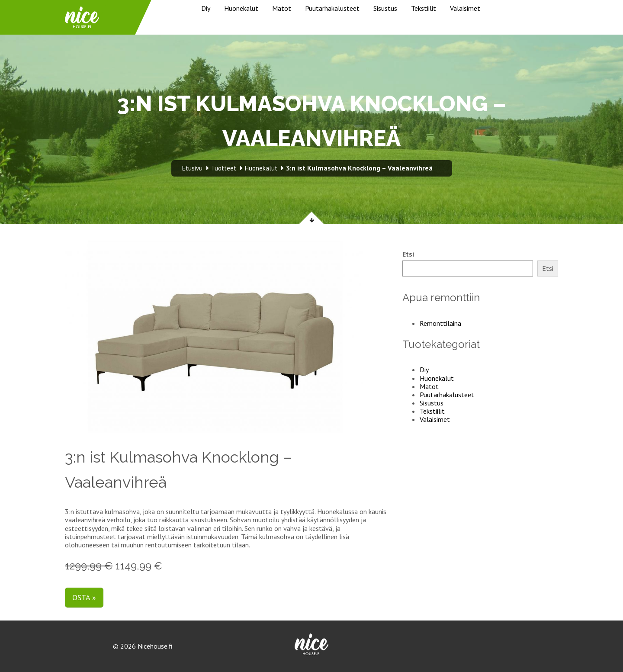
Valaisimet (465, 8)
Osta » (84, 597)
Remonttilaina (440, 323)
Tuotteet (224, 168)
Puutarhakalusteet (332, 8)
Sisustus (385, 8)
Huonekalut (241, 8)
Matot (282, 8)
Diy (206, 8)
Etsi (408, 254)
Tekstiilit (424, 8)
